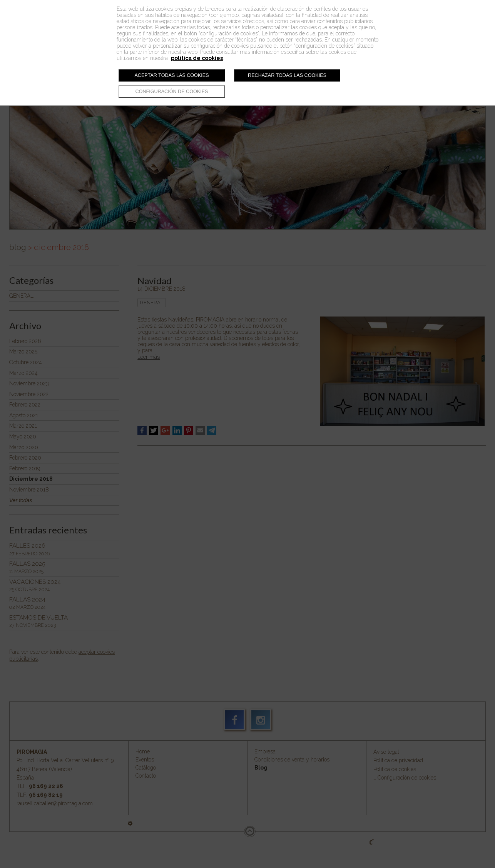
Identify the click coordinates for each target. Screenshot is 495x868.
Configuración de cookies (172, 92)
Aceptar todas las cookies (171, 75)
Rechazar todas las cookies (287, 75)
